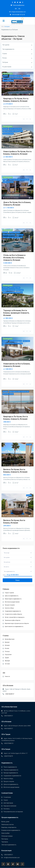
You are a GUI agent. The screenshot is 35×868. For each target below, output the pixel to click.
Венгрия (7, 642)
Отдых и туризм (9, 593)
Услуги (6, 800)
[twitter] (17, 2)
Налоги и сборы (9, 608)
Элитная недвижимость (9, 845)
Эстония (7, 664)
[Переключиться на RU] (19, 9)
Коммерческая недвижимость (11, 830)
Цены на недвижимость (12, 596)
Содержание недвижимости (13, 611)
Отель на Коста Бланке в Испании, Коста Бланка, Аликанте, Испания (14, 258)
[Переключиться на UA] (16, 9)
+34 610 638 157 (17, 15)
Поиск (17, 580)
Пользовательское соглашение (13, 812)
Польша (7, 651)
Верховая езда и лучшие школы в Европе (17, 623)
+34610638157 (10, 694)
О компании (7, 797)
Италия (7, 648)
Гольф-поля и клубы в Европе (13, 614)
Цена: (4, 575)
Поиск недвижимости (10, 767)
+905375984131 (9, 743)
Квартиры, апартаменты (9, 827)
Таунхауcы (5, 842)
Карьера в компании (10, 806)
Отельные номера (7, 836)
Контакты (7, 809)
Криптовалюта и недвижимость (14, 626)
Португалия (8, 655)
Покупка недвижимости (11, 770)
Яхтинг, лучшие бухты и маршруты (15, 617)
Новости (7, 676)
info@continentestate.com (12, 858)
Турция (7, 658)
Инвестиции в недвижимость (13, 599)
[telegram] (15, 2)
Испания (7, 645)
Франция (7, 661)
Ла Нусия (7, 94)
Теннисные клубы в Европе (13, 620)
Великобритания (10, 639)
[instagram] (23, 2)
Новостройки (5, 833)
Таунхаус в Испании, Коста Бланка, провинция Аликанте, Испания (16, 313)
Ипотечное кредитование (12, 602)
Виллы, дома (5, 822)
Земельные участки (8, 824)
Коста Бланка (14, 94)
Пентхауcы (5, 839)
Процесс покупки (10, 605)
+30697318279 (8, 756)
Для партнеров (8, 803)
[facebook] (12, 2)
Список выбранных (18, 5)
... (4, 111)
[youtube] (20, 2)
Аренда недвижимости (11, 773)
